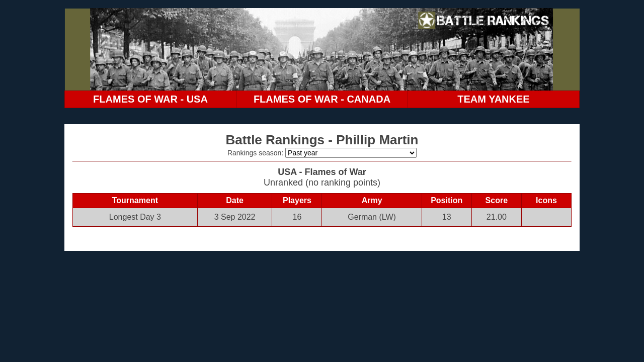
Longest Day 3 (135, 217)
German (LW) (372, 217)
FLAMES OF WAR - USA (150, 99)
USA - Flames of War (322, 172)
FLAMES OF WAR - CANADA (322, 99)
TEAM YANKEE (493, 99)
